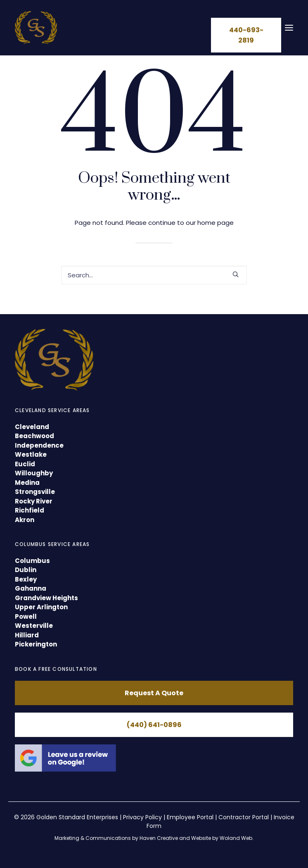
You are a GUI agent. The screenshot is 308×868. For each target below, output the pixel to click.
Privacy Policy (142, 817)
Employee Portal (190, 817)
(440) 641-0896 (154, 725)
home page (216, 223)
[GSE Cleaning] (36, 28)
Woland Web (236, 838)
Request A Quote (154, 693)
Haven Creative (159, 838)
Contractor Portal (244, 817)
